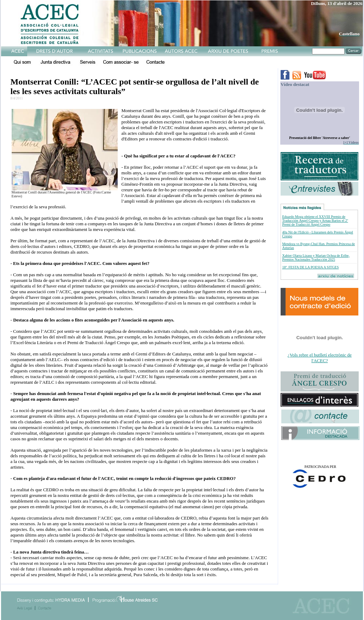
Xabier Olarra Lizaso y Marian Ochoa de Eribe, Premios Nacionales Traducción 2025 (316, 257)
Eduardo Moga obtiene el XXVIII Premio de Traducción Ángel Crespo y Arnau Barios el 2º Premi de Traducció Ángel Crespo (315, 221)
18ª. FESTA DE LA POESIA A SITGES (310, 267)
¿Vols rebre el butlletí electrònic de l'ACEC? (320, 358)
